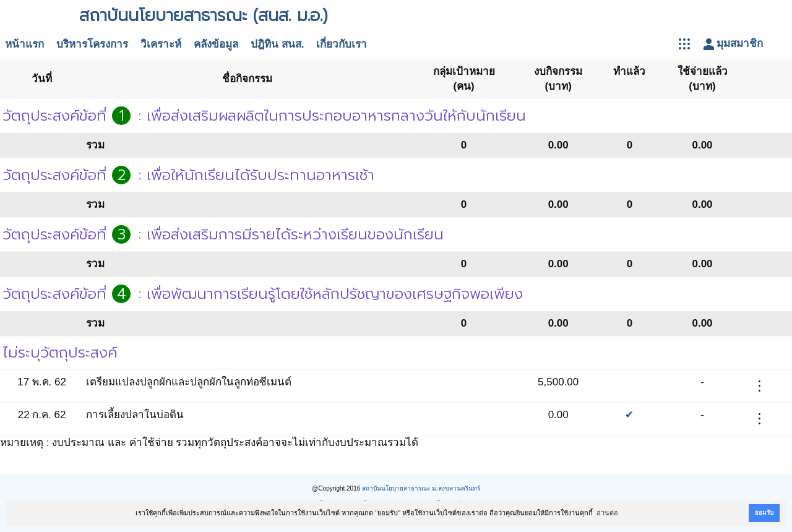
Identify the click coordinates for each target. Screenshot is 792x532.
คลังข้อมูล (216, 44)
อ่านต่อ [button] (607, 513)
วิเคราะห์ (161, 44)
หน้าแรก (24, 44)
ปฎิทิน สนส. (277, 44)
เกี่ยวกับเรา (342, 44)
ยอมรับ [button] (764, 513)
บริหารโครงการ (92, 44)
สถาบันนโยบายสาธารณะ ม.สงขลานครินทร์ (421, 488)
